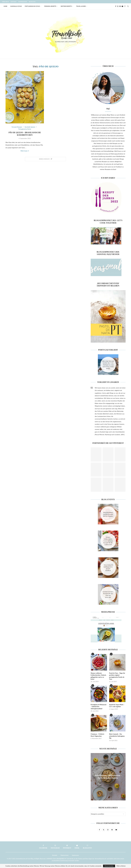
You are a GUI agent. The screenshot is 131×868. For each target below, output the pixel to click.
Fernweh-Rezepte (50, 6)
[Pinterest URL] (96, 454)
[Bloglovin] (125, 6)
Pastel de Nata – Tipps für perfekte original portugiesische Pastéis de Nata (117, 676)
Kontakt (13, 2)
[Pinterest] (120, 6)
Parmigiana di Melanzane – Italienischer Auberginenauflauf (99, 707)
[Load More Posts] (45, 159)
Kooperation (23, 2)
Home (5, 6)
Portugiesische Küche (32, 6)
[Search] (128, 6)
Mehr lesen (25, 151)
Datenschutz (65, 855)
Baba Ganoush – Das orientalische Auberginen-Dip (117, 736)
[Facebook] (116, 6)
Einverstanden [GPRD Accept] (109, 866)
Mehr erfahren (121, 866)
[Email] (122, 6)
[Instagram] (118, 6)
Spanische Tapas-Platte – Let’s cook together (117, 706)
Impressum (75, 855)
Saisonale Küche (16, 6)
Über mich (5, 2)
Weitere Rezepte (66, 6)
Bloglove (32, 2)
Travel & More (81, 6)
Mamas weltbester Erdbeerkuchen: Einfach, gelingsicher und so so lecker (98, 676)
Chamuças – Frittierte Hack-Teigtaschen (97, 735)
